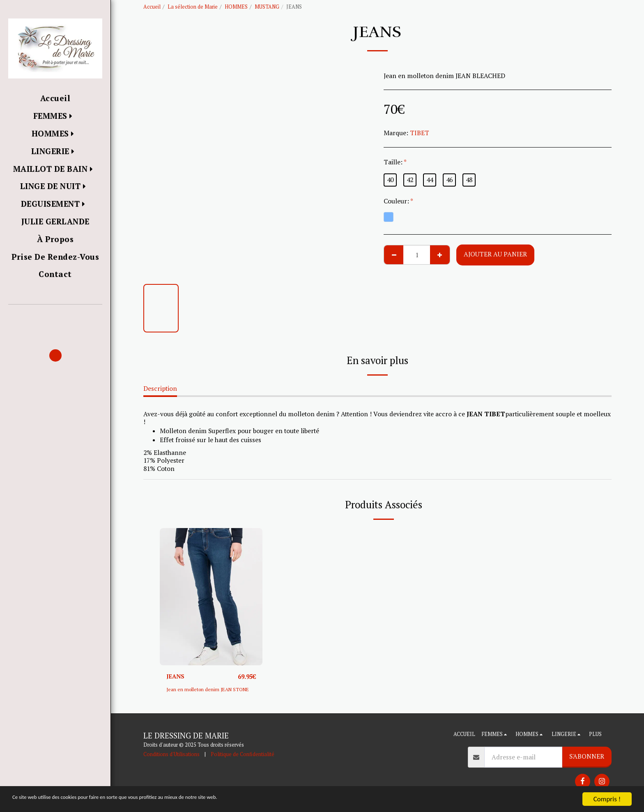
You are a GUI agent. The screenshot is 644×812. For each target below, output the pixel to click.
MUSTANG (267, 7)
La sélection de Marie (193, 7)
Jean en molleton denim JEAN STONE (211, 690)
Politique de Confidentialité (243, 755)
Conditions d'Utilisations (171, 755)
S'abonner (587, 757)
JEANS (176, 676)
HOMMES (236, 7)
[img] (211, 596)
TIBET (420, 133)
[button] (55, 316)
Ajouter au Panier (495, 254)
